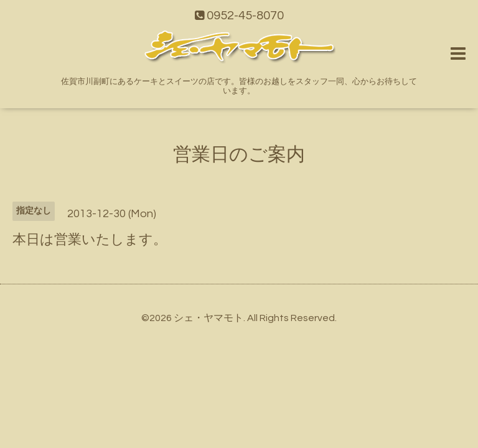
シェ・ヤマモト (209, 318)
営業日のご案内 (239, 155)
